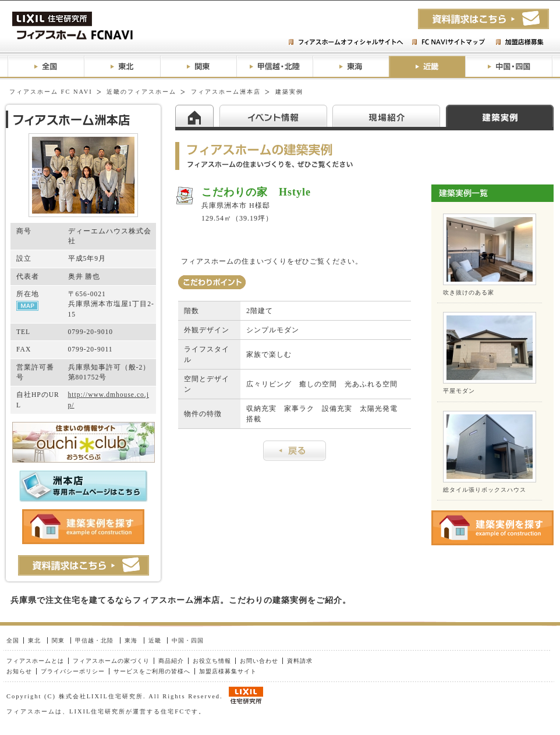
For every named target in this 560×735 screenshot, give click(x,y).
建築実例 (500, 116)
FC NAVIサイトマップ (448, 42)
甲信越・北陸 (274, 67)
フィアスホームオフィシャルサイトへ (347, 42)
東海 (351, 67)
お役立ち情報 (212, 661)
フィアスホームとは (35, 661)
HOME (197, 116)
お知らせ (19, 671)
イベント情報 (276, 116)
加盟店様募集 (519, 42)
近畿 (427, 67)
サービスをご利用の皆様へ (152, 671)
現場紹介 (389, 116)
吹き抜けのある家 (469, 292)
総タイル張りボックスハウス (485, 490)
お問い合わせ (259, 661)
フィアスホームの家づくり (111, 661)
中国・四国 (509, 67)
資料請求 (300, 661)
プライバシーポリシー (73, 671)
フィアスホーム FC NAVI (51, 92)
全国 (46, 67)
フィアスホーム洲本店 (226, 92)
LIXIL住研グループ (246, 695)
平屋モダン (459, 391)
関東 (198, 67)
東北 (122, 67)
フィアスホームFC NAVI (100, 26)
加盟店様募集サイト (228, 671)
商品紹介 (171, 661)
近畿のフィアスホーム (141, 92)
